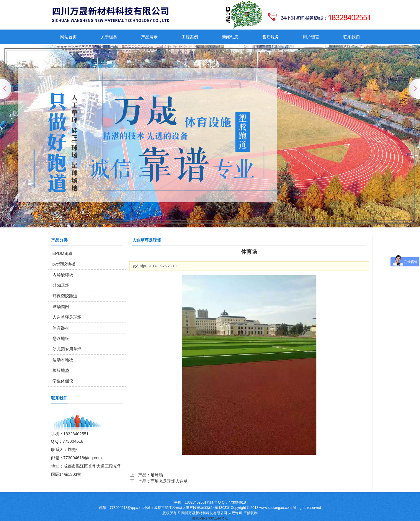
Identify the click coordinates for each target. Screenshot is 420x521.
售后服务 (271, 37)
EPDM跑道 (63, 253)
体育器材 (61, 328)
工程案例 (190, 37)
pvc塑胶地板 (64, 264)
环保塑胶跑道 (65, 296)
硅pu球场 (61, 285)
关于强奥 (109, 37)
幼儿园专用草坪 (67, 349)
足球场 (157, 475)
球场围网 (61, 307)
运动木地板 (63, 360)
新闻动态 (230, 37)
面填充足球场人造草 (169, 481)
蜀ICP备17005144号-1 (210, 518)
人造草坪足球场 (67, 317)
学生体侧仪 (63, 381)
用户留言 (311, 37)
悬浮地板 (61, 338)
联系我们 (352, 37)
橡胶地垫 (61, 370)
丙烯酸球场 (63, 275)
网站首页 (68, 37)
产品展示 (149, 37)
